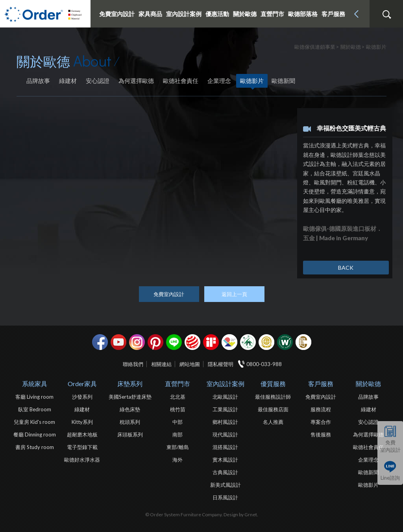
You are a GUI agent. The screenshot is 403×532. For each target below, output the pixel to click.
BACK (346, 268)
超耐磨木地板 (82, 434)
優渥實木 (285, 342)
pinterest (155, 342)
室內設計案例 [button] (184, 14)
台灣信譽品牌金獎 (266, 342)
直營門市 (177, 384)
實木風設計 (225, 460)
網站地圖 (190, 364)
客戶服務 (321, 384)
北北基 (178, 397)
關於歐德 (368, 384)
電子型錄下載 (82, 447)
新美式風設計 (226, 485)
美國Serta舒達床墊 (130, 397)
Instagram (137, 342)
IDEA (229, 342)
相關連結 (161, 364)
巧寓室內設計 (303, 342)
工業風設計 (225, 409)
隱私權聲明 (221, 364)
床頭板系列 (130, 434)
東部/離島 (178, 447)
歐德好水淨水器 (82, 460)
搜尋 (386, 15)
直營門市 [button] (272, 14)
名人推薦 (273, 422)
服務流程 (321, 409)
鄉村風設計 (225, 422)
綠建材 (68, 81)
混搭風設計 (225, 447)
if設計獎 (211, 342)
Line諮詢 (390, 478)
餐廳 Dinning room (35, 434)
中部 (177, 422)
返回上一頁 (234, 294)
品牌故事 (38, 81)
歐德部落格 (303, 14)
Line (174, 342)
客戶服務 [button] (333, 14)
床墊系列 (130, 384)
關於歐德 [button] (245, 14)
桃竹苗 (178, 409)
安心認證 (98, 81)
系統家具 (35, 384)
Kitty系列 (82, 422)
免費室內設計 (117, 14)
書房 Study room (35, 447)
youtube (118, 342)
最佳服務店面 (273, 409)
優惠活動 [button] (217, 14)
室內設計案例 (226, 384)
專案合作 (321, 422)
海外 (177, 460)
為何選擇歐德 (136, 81)
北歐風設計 (225, 397)
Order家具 (82, 384)
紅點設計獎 (192, 342)
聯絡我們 (133, 364)
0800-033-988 (264, 364)
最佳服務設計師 (273, 397)
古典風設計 (225, 472)
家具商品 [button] (150, 14)
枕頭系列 (130, 422)
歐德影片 (252, 81)
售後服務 (321, 434)
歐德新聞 (283, 81)
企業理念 (219, 81)
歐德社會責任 (181, 81)
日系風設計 (225, 497)
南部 (177, 434)
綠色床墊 (130, 409)
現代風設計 (225, 434)
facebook (100, 342)
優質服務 (273, 384)
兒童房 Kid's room (34, 422)
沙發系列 (82, 397)
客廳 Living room (34, 397)
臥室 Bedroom (35, 409)
